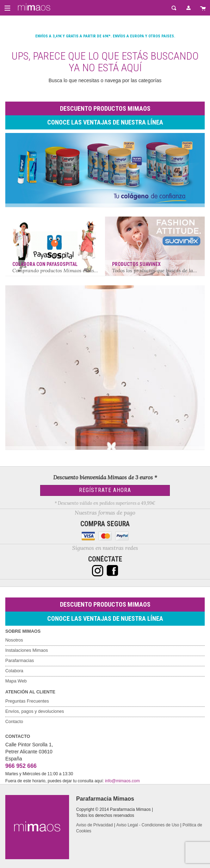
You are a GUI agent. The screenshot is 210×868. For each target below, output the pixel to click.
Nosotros (14, 640)
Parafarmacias (20, 661)
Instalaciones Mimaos (27, 650)
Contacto (14, 722)
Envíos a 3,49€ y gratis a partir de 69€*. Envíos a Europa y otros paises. (105, 36)
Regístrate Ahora (105, 490)
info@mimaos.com (122, 781)
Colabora (14, 671)
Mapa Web (16, 681)
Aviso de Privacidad (94, 825)
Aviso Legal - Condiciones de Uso (148, 825)
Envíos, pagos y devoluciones (35, 711)
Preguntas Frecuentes (27, 701)
